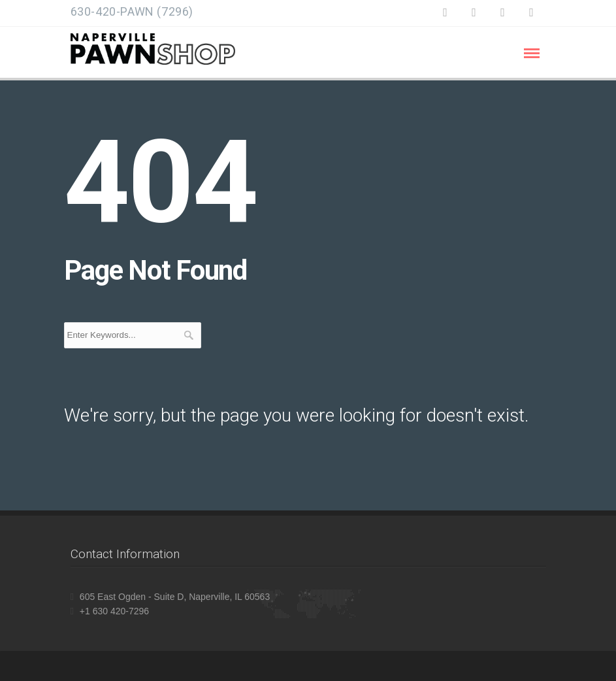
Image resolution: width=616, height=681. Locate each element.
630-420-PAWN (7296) (132, 11)
